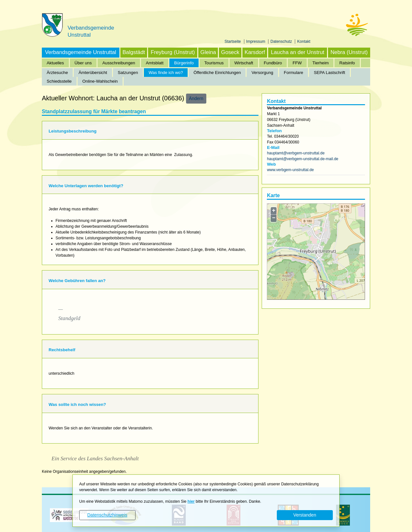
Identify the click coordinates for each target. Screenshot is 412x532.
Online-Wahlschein (100, 81)
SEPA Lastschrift (329, 73)
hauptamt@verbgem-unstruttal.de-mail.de (303, 159)
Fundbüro (273, 63)
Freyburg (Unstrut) (173, 52)
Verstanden (305, 515)
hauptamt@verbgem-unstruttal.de (296, 153)
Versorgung (262, 73)
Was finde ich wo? (166, 73)
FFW (297, 63)
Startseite (233, 41)
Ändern (196, 98)
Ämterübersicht (93, 73)
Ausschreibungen (119, 63)
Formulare (294, 73)
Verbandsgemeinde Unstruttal (81, 52)
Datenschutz (282, 41)
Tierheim (321, 63)
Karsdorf (255, 52)
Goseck (230, 52)
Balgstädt (134, 52)
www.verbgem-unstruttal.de (290, 170)
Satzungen (128, 73)
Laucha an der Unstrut (297, 52)
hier (191, 501)
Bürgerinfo (184, 63)
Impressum (256, 41)
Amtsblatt (155, 63)
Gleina (208, 52)
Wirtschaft (244, 63)
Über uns (83, 63)
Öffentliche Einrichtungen (217, 73)
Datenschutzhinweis (107, 515)
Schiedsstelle (59, 81)
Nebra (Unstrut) (349, 52)
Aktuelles (55, 63)
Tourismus (214, 63)
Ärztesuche (57, 73)
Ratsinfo (347, 63)
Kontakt (304, 41)
